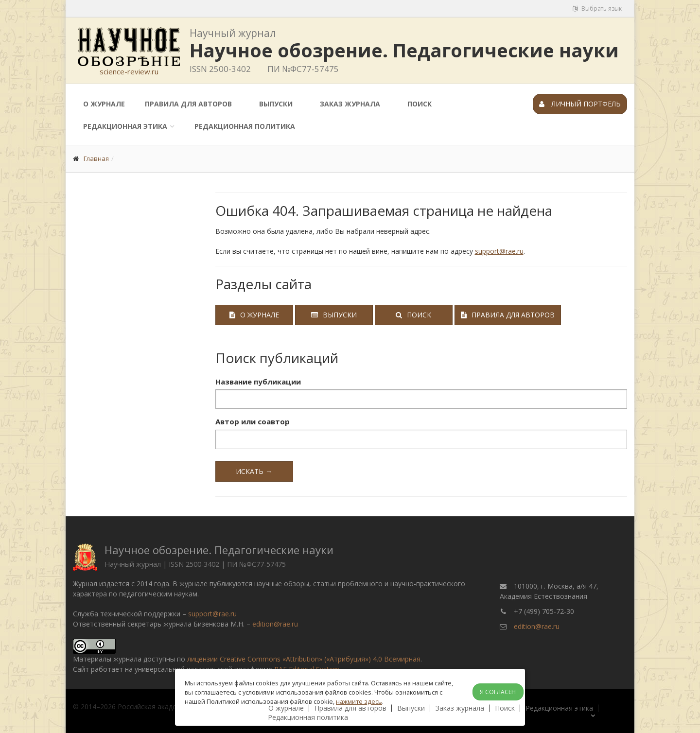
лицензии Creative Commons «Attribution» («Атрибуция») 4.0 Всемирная (304, 659)
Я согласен (498, 692)
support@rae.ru (499, 251)
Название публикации (258, 382)
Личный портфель (580, 104)
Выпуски (276, 104)
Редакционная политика (245, 126)
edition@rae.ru (275, 624)
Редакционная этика (125, 126)
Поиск (420, 104)
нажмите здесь (359, 701)
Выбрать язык (597, 9)
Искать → (254, 471)
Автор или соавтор (253, 421)
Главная (96, 158)
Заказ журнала (350, 104)
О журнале (104, 104)
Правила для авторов (188, 104)
